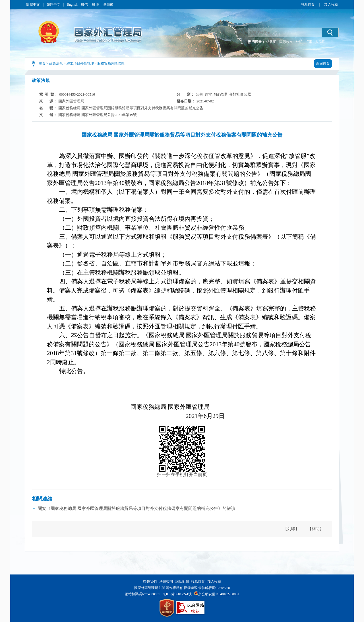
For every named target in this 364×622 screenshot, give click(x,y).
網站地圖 (182, 582)
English (72, 5)
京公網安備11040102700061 (219, 594)
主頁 (42, 63)
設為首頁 (308, 5)
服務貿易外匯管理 (111, 63)
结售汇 (271, 42)
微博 (96, 5)
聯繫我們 (150, 582)
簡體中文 (33, 5)
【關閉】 (316, 529)
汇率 (309, 42)
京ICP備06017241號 (177, 594)
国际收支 (286, 42)
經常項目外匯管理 (80, 63)
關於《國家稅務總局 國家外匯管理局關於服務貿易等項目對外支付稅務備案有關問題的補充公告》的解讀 (136, 508)
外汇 (299, 42)
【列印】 (291, 529)
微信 (85, 5)
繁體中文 (53, 5)
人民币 (320, 42)
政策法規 (56, 63)
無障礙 (108, 5)
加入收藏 (331, 5)
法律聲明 (166, 582)
